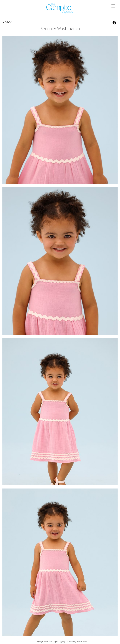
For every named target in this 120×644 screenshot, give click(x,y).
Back (7, 22)
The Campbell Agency (60, 8)
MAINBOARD (81, 641)
